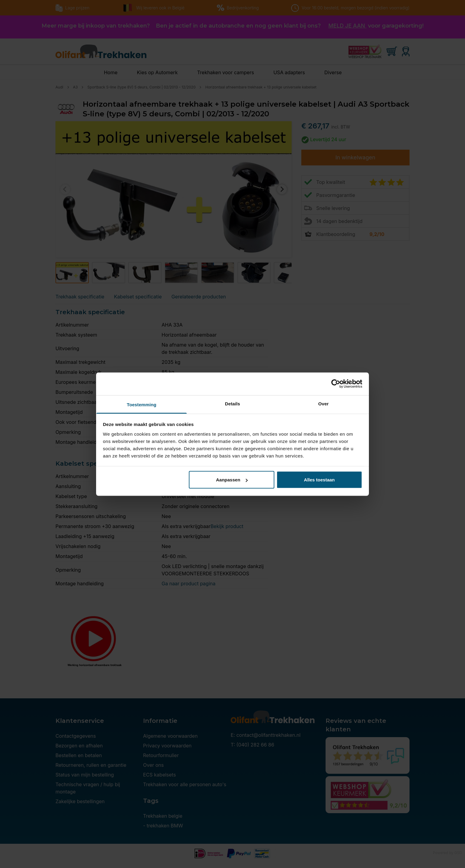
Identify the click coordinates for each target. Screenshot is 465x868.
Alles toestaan (319, 480)
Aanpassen (232, 480)
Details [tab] (232, 403)
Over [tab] (324, 403)
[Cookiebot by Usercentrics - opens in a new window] (336, 384)
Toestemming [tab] (142, 404)
